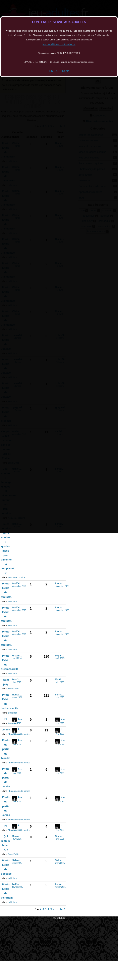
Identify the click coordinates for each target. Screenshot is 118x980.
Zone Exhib (13, 689)
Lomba (20, 719)
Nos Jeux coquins (17, 577)
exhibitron (13, 602)
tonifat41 (17, 584)
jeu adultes (59, 918)
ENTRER (55, 71)
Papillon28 (60, 656)
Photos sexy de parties (19, 763)
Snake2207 (17, 836)
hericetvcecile (17, 695)
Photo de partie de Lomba (6, 778)
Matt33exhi (17, 680)
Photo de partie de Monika (6, 749)
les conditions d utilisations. (59, 44)
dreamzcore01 (17, 656)
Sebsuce (17, 860)
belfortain (17, 884)
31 (61, 909)
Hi (6, 719)
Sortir (65, 71)
